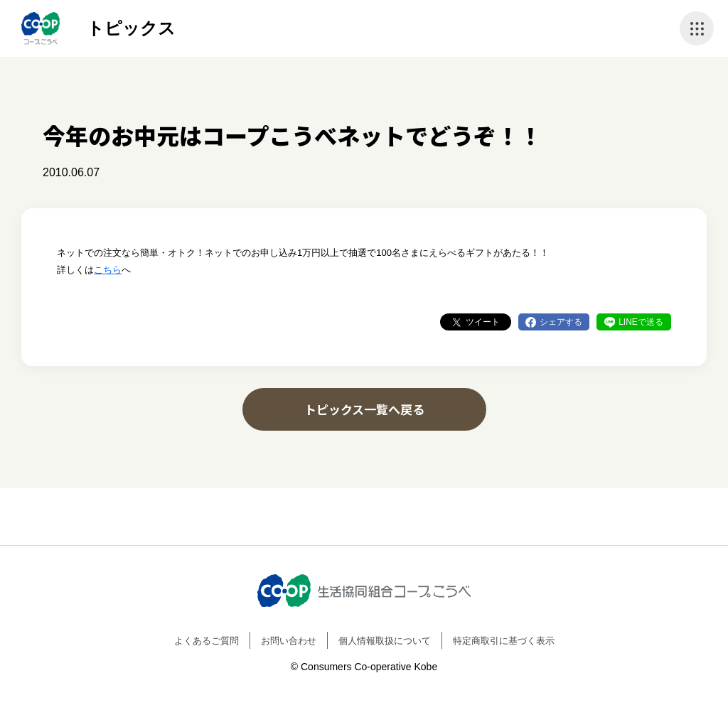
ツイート (483, 322)
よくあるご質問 (207, 641)
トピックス (131, 28)
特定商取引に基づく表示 (504, 641)
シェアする (561, 322)
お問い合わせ (289, 641)
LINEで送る (641, 322)
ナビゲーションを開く (697, 28)
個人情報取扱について (385, 641)
